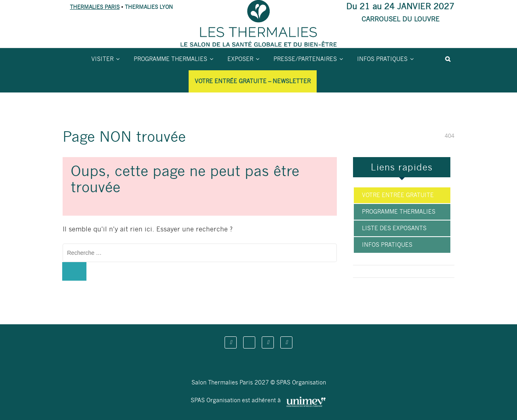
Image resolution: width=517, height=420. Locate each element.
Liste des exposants (394, 228)
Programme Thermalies (170, 59)
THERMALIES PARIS (95, 7)
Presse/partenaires (305, 59)
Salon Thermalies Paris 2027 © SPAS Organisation (259, 382)
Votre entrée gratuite (398, 195)
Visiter (102, 59)
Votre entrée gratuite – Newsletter (253, 81)
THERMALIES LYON (149, 7)
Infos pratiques (382, 59)
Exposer (240, 59)
